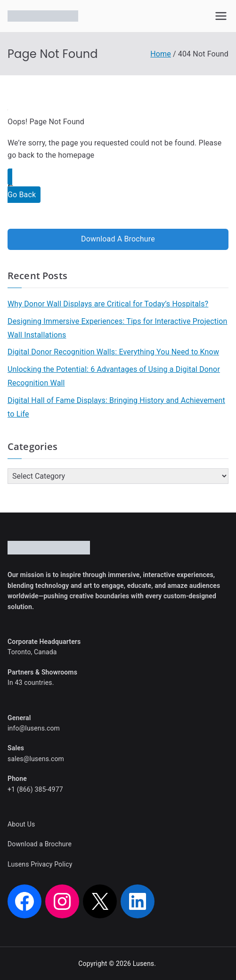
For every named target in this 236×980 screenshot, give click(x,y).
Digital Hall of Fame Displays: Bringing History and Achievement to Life (116, 407)
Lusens (144, 964)
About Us (21, 824)
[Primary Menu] (221, 16)
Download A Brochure (118, 239)
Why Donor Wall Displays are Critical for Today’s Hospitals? (108, 304)
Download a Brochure (40, 844)
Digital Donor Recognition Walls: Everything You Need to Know (113, 352)
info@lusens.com (34, 728)
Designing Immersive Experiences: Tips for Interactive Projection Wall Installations (118, 328)
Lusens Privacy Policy (40, 864)
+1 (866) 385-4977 (35, 789)
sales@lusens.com (36, 759)
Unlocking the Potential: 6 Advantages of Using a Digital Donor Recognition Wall (114, 376)
